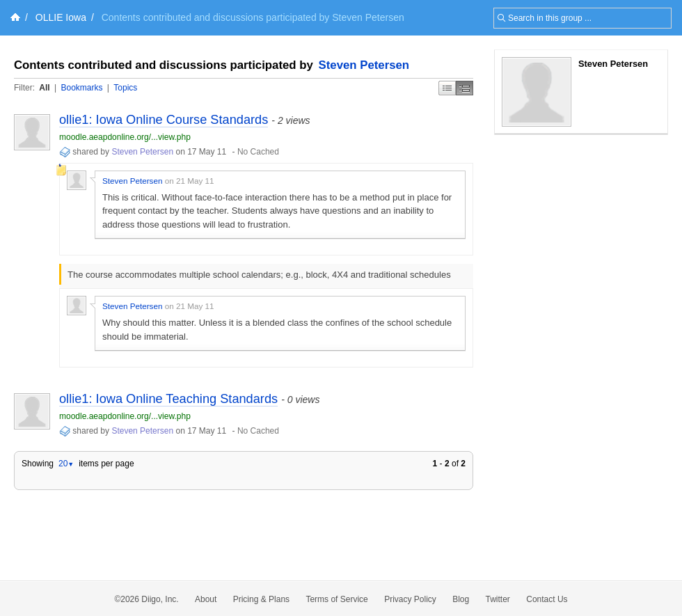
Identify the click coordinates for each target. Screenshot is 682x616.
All (44, 88)
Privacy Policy (410, 599)
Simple (447, 88)
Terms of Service (336, 599)
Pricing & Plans (261, 599)
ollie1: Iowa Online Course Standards (164, 120)
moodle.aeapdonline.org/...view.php (125, 137)
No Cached (258, 152)
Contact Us (547, 599)
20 (66, 464)
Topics (125, 88)
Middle (465, 88)
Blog (461, 599)
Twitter (498, 599)
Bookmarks (81, 88)
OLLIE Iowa (61, 17)
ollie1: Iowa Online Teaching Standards (168, 399)
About (206, 599)
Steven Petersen (364, 65)
